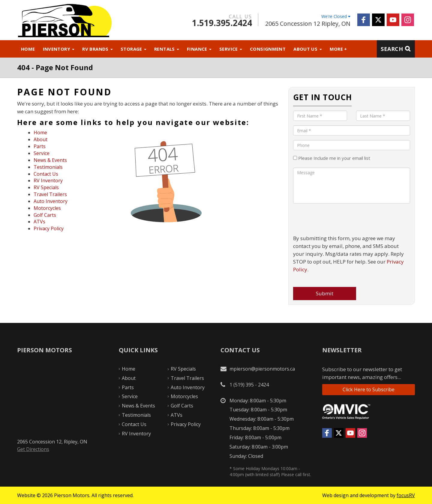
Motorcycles (47, 208)
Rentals (167, 49)
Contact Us (46, 174)
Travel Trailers (50, 194)
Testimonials (48, 167)
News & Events (50, 160)
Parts (40, 146)
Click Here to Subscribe (369, 389)
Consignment (268, 49)
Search (392, 49)
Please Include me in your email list (332, 158)
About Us (307, 49)
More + (338, 49)
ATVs (39, 222)
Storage (133, 49)
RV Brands (97, 49)
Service (231, 49)
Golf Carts (45, 215)
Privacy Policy (49, 228)
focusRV (406, 495)
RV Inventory (48, 180)
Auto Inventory (51, 201)
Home (28, 49)
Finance (199, 49)
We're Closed (336, 16)
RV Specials (46, 187)
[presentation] (339, 220)
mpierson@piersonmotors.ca (262, 369)
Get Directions (33, 449)
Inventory (59, 49)
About (40, 139)
